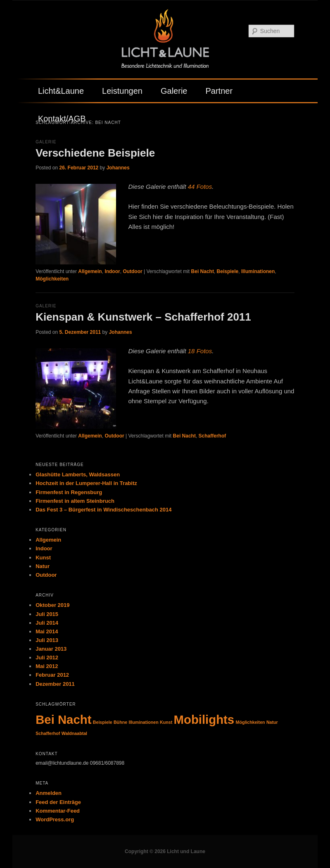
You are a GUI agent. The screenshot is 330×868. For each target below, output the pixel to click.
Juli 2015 (47, 614)
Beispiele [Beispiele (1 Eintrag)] (103, 722)
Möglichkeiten (52, 279)
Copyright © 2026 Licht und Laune (165, 851)
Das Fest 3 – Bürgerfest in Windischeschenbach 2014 (103, 510)
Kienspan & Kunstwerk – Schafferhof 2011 (143, 317)
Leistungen (122, 91)
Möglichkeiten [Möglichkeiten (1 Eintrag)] (250, 722)
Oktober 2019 (52, 605)
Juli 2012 (47, 658)
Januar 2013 (51, 649)
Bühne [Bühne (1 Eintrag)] (120, 722)
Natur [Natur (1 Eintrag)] (272, 722)
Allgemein (90, 271)
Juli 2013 (47, 640)
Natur (43, 566)
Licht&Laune (61, 91)
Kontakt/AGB (62, 119)
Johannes (118, 168)
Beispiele (228, 271)
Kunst (43, 558)
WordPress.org (55, 819)
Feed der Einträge (58, 802)
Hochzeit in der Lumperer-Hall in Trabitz (86, 483)
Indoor (112, 271)
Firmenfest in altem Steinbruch (75, 501)
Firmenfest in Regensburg (69, 492)
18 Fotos (200, 351)
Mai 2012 (47, 666)
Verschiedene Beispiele (95, 153)
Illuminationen (258, 271)
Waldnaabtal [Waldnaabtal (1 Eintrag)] (74, 733)
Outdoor (132, 271)
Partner (219, 91)
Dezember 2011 (55, 684)
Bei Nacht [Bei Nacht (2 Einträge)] (63, 719)
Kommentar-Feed (58, 811)
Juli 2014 (47, 623)
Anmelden (49, 793)
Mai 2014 (47, 631)
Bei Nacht (203, 271)
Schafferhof (212, 436)
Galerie (174, 91)
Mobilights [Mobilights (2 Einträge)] (204, 719)
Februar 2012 (52, 675)
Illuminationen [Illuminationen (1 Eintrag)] (143, 722)
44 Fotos (200, 187)
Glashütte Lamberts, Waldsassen (78, 474)
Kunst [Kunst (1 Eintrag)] (166, 722)
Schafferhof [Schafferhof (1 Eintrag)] (48, 733)
